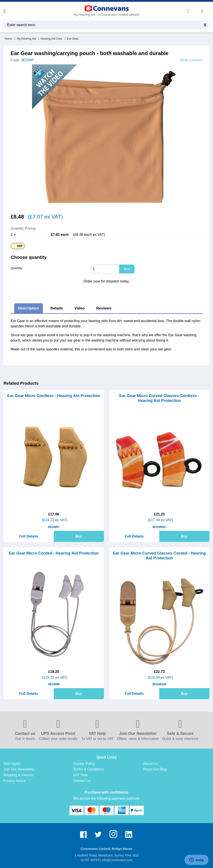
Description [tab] (28, 308)
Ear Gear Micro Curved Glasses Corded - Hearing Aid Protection (159, 556)
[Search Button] (205, 24)
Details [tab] (57, 308)
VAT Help (81, 775)
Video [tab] (80, 308)
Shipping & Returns (19, 775)
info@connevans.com (117, 860)
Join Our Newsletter (19, 769)
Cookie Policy (84, 764)
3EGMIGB (159, 684)
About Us (151, 764)
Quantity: (17, 268)
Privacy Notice (15, 781)
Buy (79, 536)
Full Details (29, 536)
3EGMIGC (159, 527)
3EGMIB (54, 684)
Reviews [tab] (104, 308)
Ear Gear (72, 39)
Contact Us (82, 781)
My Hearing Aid (25, 39)
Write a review (191, 60)
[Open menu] (5, 11)
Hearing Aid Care (50, 39)
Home (8, 39)
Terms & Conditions (89, 769)
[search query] (106, 25)
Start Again (12, 764)
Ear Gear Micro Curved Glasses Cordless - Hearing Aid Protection (159, 398)
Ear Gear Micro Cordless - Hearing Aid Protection (54, 396)
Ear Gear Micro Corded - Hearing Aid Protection (54, 553)
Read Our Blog (155, 769)
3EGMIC (54, 527)
